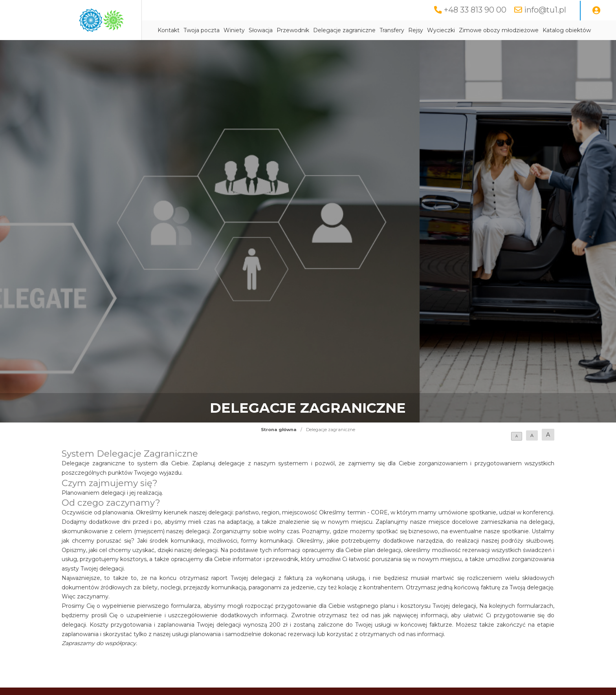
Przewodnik (293, 30)
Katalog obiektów (567, 30)
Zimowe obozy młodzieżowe (499, 30)
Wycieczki (441, 30)
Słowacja (261, 30)
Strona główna (279, 430)
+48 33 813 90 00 (475, 10)
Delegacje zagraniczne (344, 30)
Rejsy (416, 30)
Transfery (392, 30)
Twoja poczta (202, 30)
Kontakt (169, 30)
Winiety (234, 30)
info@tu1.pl (545, 10)
